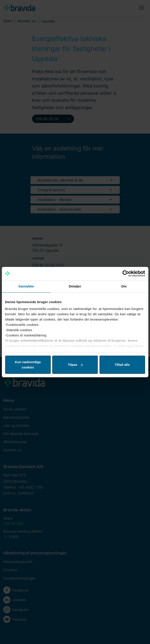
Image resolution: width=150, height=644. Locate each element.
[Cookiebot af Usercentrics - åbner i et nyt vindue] (126, 274)
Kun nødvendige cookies (28, 365)
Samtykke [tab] (26, 286)
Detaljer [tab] (75, 286)
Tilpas (75, 365)
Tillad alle (122, 365)
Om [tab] (124, 286)
